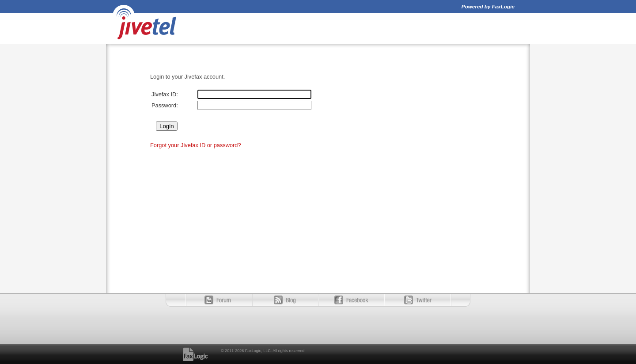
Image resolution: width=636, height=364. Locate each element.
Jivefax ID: (165, 94)
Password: (165, 105)
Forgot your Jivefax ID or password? (196, 145)
